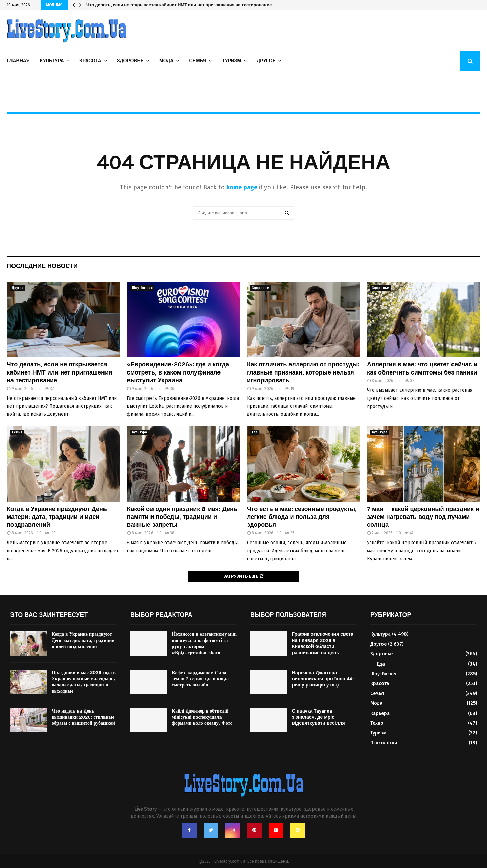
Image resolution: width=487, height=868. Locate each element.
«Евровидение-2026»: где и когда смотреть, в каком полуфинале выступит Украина (178, 372)
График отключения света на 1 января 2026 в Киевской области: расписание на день (323, 644)
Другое (266, 61)
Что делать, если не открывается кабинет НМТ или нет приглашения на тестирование (60, 372)
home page (242, 187)
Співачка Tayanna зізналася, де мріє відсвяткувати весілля (318, 717)
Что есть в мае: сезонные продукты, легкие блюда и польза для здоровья (302, 517)
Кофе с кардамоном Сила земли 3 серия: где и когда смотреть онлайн (200, 679)
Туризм (231, 61)
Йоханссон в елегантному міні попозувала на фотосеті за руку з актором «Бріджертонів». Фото (204, 644)
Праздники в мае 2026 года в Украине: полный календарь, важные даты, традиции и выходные (84, 682)
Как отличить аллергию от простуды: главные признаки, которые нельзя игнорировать (303, 372)
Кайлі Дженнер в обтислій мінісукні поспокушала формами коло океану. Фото (202, 717)
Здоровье (130, 61)
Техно (377, 723)
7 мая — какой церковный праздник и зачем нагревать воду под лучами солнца (423, 517)
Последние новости (42, 266)
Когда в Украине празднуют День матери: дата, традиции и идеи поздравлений (57, 517)
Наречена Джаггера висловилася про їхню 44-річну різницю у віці (323, 679)
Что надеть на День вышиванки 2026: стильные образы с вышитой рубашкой (83, 717)
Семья (198, 61)
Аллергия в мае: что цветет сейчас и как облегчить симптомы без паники (422, 368)
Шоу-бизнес (142, 288)
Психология (384, 743)
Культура (52, 61)
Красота (90, 61)
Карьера (380, 713)
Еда (255, 432)
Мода (166, 61)
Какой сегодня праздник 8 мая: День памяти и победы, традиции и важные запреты (179, 5)
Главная (18, 61)
